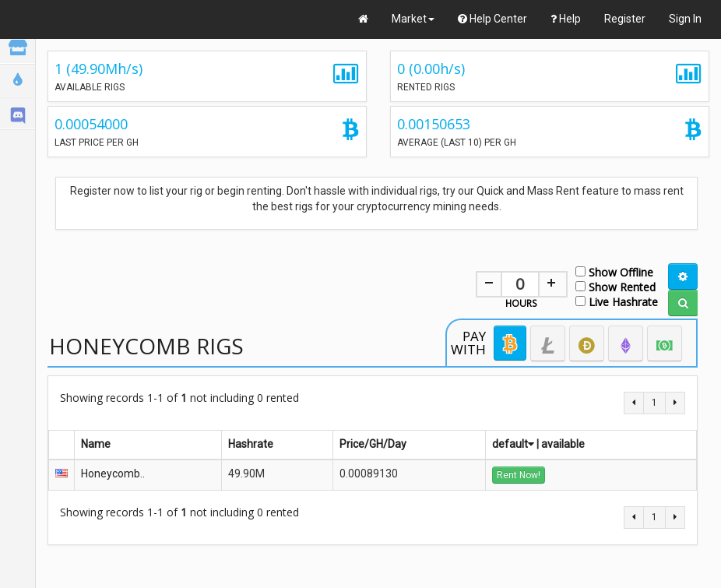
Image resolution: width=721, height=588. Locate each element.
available (563, 444)
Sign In (685, 19)
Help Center (492, 19)
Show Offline (614, 271)
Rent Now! (519, 475)
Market (413, 19)
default (513, 444)
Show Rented (615, 286)
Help (566, 19)
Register (625, 19)
